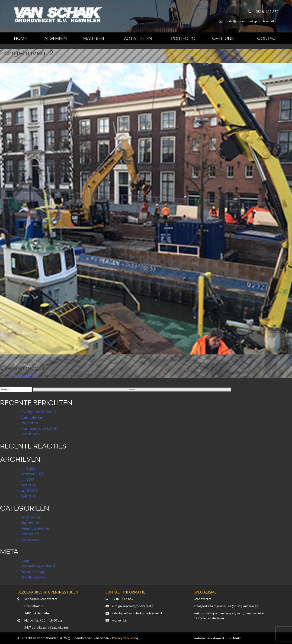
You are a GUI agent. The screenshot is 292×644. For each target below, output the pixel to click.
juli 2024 (28, 468)
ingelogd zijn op (26, 376)
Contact (268, 38)
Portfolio (183, 38)
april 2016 (29, 490)
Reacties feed (33, 571)
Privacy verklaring (125, 638)
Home (20, 38)
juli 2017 (27, 479)
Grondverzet (202, 599)
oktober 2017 (32, 474)
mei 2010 (28, 496)
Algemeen (56, 38)
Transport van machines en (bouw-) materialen (226, 606)
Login (25, 560)
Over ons (223, 38)
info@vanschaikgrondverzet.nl (133, 606)
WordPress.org (33, 577)
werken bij (119, 620)
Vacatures (30, 434)
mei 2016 (28, 485)
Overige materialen (38, 412)
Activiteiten (138, 38)
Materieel (94, 38)
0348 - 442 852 (123, 599)
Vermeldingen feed (38, 566)
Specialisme (31, 417)
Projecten (29, 423)
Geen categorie (35, 528)
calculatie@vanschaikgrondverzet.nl (137, 613)
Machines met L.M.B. (39, 428)
